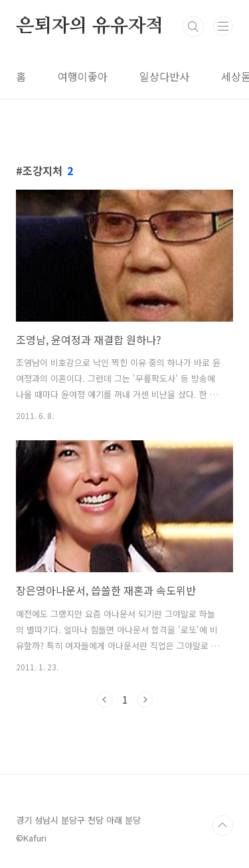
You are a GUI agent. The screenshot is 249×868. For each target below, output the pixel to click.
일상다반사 (164, 76)
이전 (105, 700)
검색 (193, 27)
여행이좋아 (83, 76)
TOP (222, 826)
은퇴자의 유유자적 (90, 27)
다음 (145, 700)
